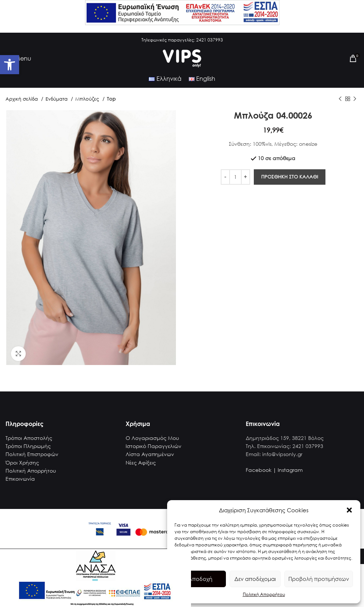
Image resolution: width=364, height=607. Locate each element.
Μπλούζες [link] (88, 99)
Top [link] (111, 99)
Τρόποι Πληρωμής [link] (28, 446)
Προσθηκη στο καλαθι (290, 177)
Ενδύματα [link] (57, 99)
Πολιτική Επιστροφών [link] (32, 454)
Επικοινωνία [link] (20, 479)
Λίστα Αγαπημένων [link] (150, 454)
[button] (349, 510)
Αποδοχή (200, 579)
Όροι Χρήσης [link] (22, 463)
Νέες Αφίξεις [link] (141, 463)
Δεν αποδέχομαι (255, 579)
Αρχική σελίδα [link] (22, 99)
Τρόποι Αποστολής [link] (29, 438)
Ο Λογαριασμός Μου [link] (152, 438)
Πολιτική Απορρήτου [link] (264, 594)
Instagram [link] (290, 470)
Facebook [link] (259, 470)
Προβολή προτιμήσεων (319, 579)
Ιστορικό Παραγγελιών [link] (154, 446)
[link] (10, 65)
